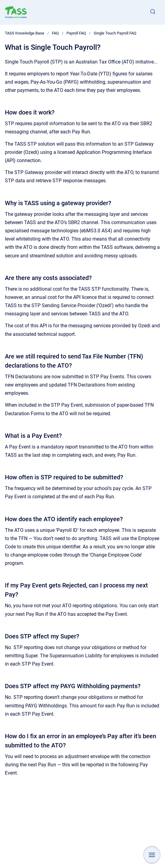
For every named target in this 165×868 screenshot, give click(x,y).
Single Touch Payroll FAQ (115, 33)
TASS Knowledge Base (25, 33)
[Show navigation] (152, 855)
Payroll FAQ (76, 33)
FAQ (55, 33)
